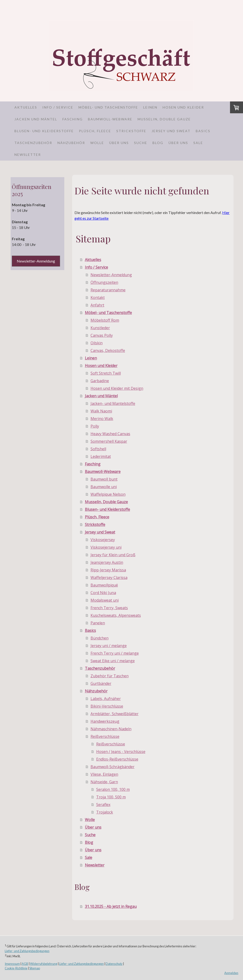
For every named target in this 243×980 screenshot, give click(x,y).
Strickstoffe (131, 131)
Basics (203, 131)
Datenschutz (114, 964)
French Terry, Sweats (109, 608)
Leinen (150, 107)
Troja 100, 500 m (111, 797)
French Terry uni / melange (115, 653)
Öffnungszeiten (104, 282)
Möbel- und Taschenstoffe (108, 107)
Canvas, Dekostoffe (108, 350)
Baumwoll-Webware (110, 119)
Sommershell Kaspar (109, 441)
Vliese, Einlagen (104, 774)
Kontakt (98, 297)
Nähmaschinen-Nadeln (111, 729)
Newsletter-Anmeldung (111, 275)
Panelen (98, 623)
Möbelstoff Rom (105, 320)
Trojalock (105, 812)
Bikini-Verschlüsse (107, 706)
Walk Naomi (101, 411)
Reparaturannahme (108, 290)
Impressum (12, 964)
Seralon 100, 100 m (113, 789)
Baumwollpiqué (104, 585)
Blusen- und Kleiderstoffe (44, 131)
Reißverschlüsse (105, 736)
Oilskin (97, 343)
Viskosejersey (103, 540)
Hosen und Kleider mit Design (117, 388)
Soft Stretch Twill (106, 373)
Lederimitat (101, 456)
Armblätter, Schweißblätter (115, 714)
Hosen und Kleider (183, 107)
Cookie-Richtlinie (16, 968)
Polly (95, 426)
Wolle (97, 143)
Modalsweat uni (105, 600)
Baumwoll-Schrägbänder (113, 767)
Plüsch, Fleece (95, 131)
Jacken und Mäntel (36, 119)
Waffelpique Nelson (108, 494)
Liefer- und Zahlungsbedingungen (27, 951)
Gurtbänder (101, 683)
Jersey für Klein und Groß (113, 555)
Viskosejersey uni (106, 547)
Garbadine (100, 381)
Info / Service (58, 107)
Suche (141, 143)
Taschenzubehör (33, 143)
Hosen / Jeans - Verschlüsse (121, 752)
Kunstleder (100, 328)
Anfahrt (97, 305)
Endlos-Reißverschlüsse (117, 759)
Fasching (73, 119)
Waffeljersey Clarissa (109, 577)
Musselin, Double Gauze (164, 119)
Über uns (119, 143)
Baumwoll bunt (104, 479)
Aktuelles (26, 107)
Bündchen (100, 638)
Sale (198, 143)
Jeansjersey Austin (107, 562)
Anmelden (231, 973)
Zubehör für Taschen (110, 676)
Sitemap (35, 968)
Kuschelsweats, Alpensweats (116, 615)
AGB (25, 964)
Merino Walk (102, 419)
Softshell (98, 449)
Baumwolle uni (104, 487)
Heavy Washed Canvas (110, 434)
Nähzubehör (71, 143)
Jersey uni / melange (109, 646)
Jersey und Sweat (171, 131)
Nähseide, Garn (104, 782)
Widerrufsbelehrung (44, 964)
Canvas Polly (102, 335)
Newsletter (28, 155)
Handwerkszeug (105, 721)
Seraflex (103, 805)
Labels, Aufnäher (106, 699)
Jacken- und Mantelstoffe (113, 403)
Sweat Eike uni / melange (113, 661)
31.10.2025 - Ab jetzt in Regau (111, 906)
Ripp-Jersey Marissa (108, 570)
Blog (158, 143)
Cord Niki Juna (103, 593)
